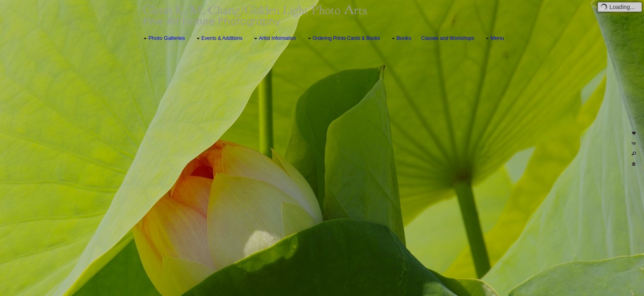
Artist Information (274, 39)
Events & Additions (218, 39)
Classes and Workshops (447, 38)
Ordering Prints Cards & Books (343, 39)
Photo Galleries (163, 38)
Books (400, 38)
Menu (494, 38)
